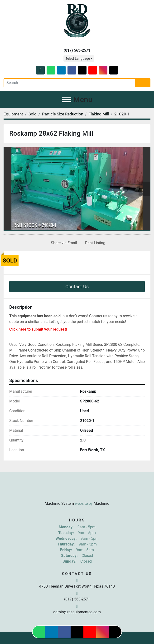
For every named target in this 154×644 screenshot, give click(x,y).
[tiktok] (114, 70)
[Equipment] (13, 114)
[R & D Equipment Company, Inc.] (77, 492)
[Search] (70, 83)
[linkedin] (61, 70)
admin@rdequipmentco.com (77, 612)
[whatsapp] (51, 70)
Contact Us (77, 287)
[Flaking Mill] (99, 114)
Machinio (101, 503)
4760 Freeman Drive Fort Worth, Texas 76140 (77, 586)
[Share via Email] (63, 243)
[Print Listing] (94, 243)
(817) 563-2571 (77, 50)
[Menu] (67, 99)
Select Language (78, 59)
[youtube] (93, 70)
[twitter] (82, 70)
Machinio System (59, 503)
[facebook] (72, 70)
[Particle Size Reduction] (63, 114)
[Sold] (33, 114)
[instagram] (103, 70)
